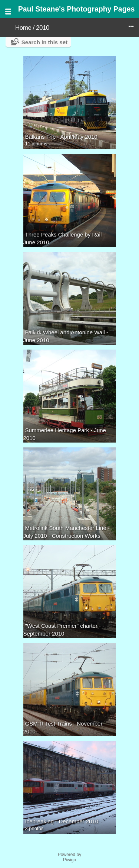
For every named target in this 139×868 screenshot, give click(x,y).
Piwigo (69, 860)
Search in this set (44, 42)
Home (23, 28)
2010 (43, 28)
